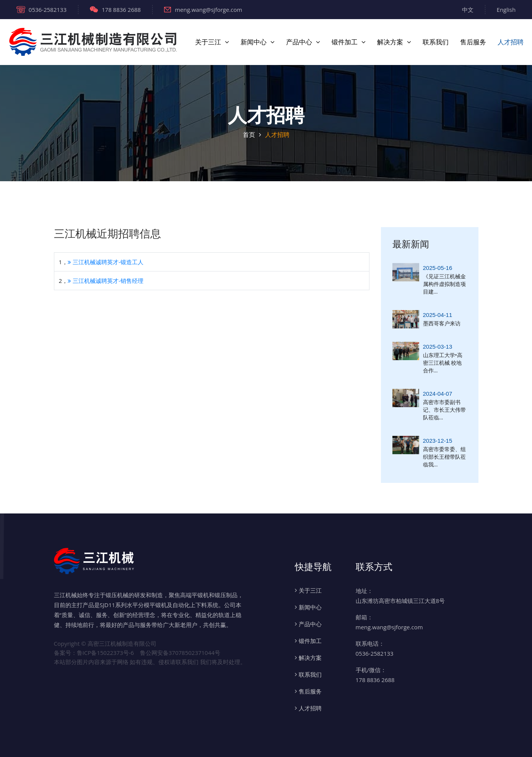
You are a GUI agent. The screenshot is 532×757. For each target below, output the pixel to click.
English (506, 10)
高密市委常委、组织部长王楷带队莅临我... (444, 457)
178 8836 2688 (115, 10)
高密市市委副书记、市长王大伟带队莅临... (444, 410)
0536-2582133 (41, 10)
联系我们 (436, 42)
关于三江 (208, 42)
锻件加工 (345, 42)
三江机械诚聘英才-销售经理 (106, 281)
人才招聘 (511, 42)
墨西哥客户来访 (442, 323)
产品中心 (299, 42)
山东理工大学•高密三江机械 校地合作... (443, 363)
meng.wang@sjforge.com (203, 10)
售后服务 (473, 42)
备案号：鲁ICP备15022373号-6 (94, 653)
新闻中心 (254, 42)
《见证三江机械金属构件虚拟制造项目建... (444, 284)
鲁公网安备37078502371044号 (180, 653)
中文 (468, 10)
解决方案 (390, 42)
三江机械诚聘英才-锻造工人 (106, 262)
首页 (249, 135)
